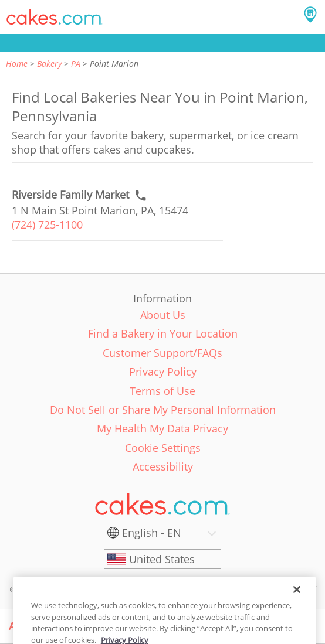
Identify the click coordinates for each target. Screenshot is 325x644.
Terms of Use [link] (162, 391)
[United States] (162, 559)
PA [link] (76, 64)
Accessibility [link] (163, 466)
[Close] (297, 598)
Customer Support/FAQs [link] (162, 353)
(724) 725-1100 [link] (47, 224)
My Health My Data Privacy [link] (162, 428)
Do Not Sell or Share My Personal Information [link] (163, 410)
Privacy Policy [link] (163, 372)
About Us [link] (163, 315)
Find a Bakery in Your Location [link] (163, 333)
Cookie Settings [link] (163, 448)
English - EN (152, 533)
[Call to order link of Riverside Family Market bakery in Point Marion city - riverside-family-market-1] (70, 195)
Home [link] (17, 64)
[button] (55, 17)
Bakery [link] (49, 64)
